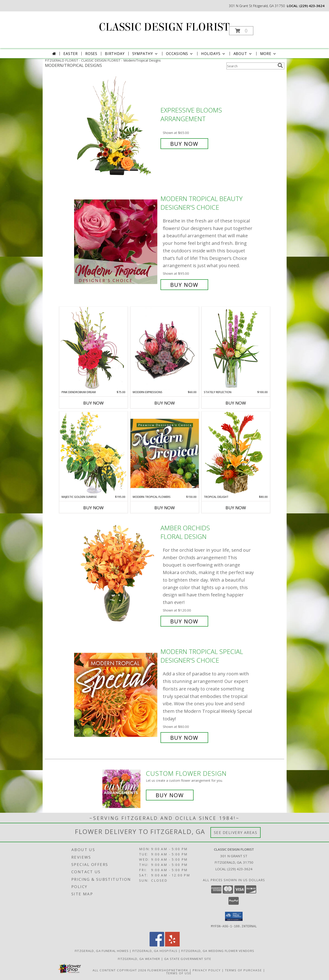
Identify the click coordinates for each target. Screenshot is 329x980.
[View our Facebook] (157, 945)
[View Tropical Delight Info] (236, 453)
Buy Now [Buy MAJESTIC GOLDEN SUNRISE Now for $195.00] (93, 508)
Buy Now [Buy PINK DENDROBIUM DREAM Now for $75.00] (93, 403)
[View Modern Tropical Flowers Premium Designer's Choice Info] (165, 453)
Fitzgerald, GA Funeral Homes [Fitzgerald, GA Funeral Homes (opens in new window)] (102, 951)
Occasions (180, 54)
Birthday (115, 54)
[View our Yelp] (172, 945)
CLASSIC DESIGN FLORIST (164, 27)
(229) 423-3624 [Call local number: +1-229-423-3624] (312, 6)
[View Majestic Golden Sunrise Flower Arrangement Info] (93, 453)
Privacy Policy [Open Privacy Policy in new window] (207, 970)
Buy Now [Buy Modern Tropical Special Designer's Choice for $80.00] (184, 738)
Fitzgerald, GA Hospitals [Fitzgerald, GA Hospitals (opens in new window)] (155, 951)
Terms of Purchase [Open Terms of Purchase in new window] (244, 970)
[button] (241, 31)
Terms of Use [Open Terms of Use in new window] (179, 973)
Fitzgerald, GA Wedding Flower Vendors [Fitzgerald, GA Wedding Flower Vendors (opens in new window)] (218, 951)
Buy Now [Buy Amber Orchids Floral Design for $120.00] (184, 621)
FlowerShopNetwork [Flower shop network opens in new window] (168, 970)
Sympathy (145, 54)
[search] (280, 65)
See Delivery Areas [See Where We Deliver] (236, 832)
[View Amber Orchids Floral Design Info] (116, 575)
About (243, 54)
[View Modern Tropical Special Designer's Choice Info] (116, 695)
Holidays (213, 54)
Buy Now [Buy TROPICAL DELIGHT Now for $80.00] (236, 508)
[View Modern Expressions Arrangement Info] (165, 349)
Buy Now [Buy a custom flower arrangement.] (170, 795)
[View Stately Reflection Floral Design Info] (236, 348)
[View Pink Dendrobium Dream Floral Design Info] (93, 348)
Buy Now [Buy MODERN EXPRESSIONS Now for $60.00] (165, 403)
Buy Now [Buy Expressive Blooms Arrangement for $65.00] (184, 144)
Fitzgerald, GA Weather (139, 959)
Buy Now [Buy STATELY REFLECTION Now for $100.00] (236, 403)
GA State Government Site (188, 959)
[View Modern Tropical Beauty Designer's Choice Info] (116, 242)
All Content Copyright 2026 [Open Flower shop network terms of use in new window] (119, 970)
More (268, 54)
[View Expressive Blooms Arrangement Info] (116, 127)
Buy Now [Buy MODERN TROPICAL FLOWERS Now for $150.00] (165, 508)
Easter (71, 54)
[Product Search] (251, 66)
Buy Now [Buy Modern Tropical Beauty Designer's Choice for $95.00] (184, 285)
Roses (91, 54)
